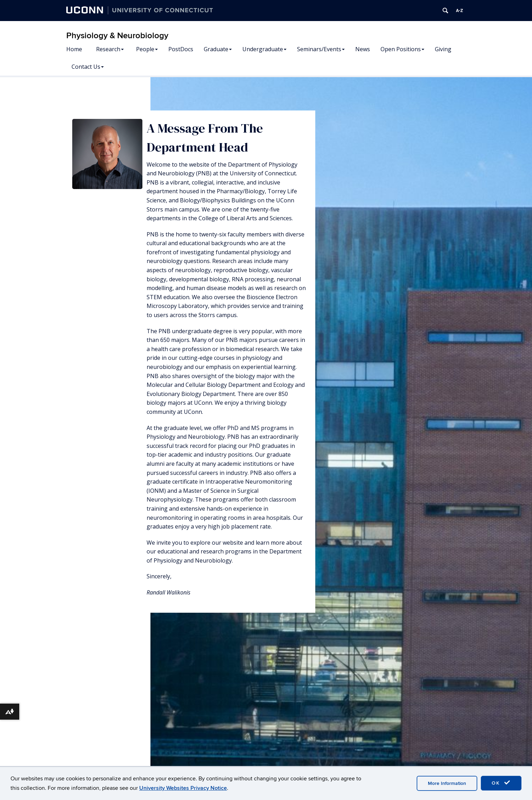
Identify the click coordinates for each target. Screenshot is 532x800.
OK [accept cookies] (501, 783)
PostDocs (181, 49)
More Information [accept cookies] (447, 783)
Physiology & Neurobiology (117, 36)
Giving (443, 49)
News (363, 49)
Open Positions (402, 49)
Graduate (218, 49)
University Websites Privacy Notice (183, 788)
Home (74, 49)
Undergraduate (264, 49)
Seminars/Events (321, 49)
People (147, 49)
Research (110, 49)
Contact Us (88, 67)
